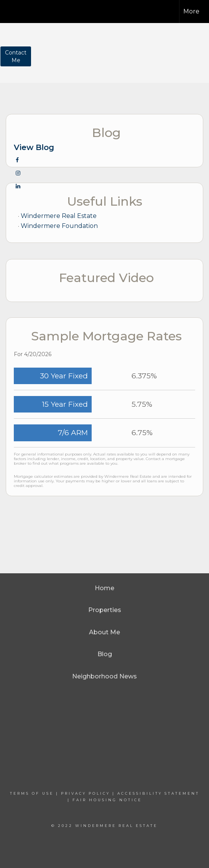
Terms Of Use (32, 793)
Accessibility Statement (158, 793)
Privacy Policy (86, 793)
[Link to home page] (21, 10)
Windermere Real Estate (59, 216)
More (191, 11)
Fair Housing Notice (107, 800)
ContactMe (16, 56)
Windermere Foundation (59, 226)
